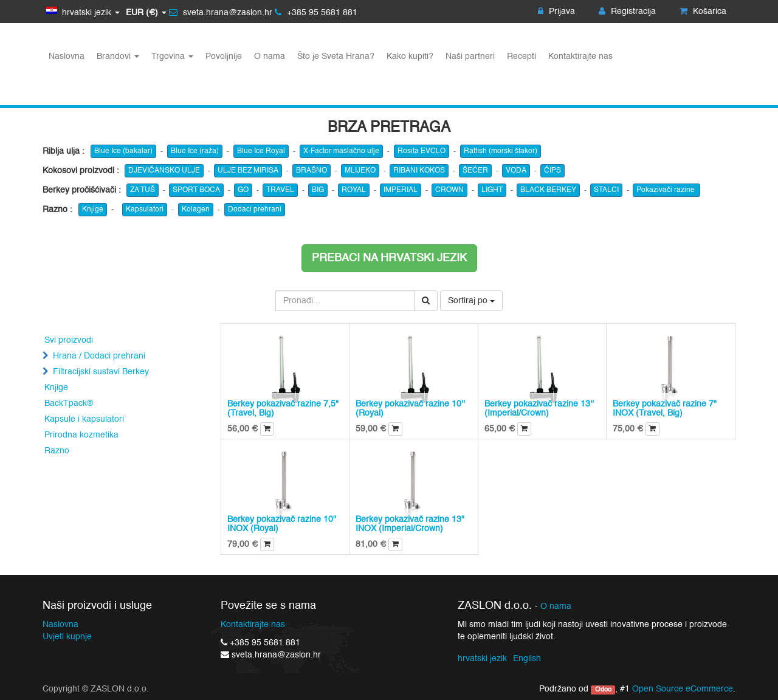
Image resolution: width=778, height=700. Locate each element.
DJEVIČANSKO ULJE (164, 171)
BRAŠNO (312, 171)
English (527, 659)
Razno (57, 451)
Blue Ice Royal (261, 151)
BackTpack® (69, 403)
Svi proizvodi (69, 340)
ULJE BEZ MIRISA (248, 171)
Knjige (93, 210)
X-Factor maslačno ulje (341, 151)
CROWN (449, 190)
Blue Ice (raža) (195, 151)
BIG (318, 190)
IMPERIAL (401, 190)
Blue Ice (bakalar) (123, 151)
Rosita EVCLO (422, 151)
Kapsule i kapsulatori (84, 419)
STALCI (606, 190)
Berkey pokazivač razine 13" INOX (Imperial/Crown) (410, 524)
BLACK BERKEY (548, 190)
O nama (556, 607)
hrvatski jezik (482, 659)
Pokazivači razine (666, 190)
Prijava (556, 12)
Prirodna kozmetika (81, 435)
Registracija (627, 12)
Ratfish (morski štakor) (501, 151)
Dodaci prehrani (255, 210)
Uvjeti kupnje (67, 637)
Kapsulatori (145, 210)
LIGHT (492, 190)
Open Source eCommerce (683, 689)
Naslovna (60, 625)
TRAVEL (280, 190)
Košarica (703, 12)
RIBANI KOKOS (419, 171)
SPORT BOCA (196, 190)
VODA (516, 171)
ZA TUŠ (143, 190)
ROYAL (354, 190)
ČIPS (553, 171)
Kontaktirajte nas (253, 625)
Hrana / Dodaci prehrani (99, 356)
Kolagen (196, 210)
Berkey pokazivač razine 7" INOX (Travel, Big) (665, 409)
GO (243, 190)
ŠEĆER (475, 171)
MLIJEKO (360, 171)
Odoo (603, 690)
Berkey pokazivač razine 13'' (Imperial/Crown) (539, 409)
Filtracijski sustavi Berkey (101, 372)
